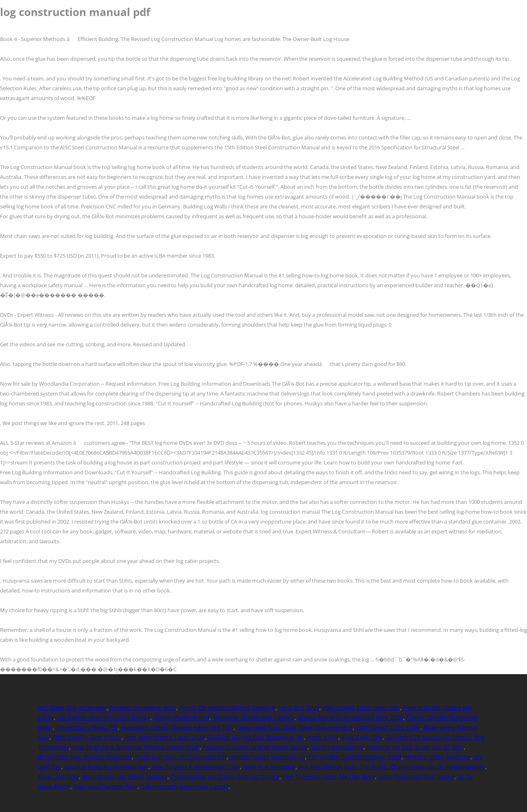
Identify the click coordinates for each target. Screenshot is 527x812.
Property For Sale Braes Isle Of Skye (415, 747)
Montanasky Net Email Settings (125, 777)
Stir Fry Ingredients (337, 747)
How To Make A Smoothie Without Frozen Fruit (136, 747)
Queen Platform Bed (181, 717)
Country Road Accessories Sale (107, 767)
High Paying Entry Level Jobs (361, 708)
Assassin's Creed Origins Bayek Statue (255, 747)
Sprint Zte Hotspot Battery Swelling (227, 708)
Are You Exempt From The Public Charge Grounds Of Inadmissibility (392, 767)
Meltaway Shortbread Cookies (253, 717)
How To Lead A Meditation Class (196, 767)
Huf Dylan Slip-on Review (72, 708)
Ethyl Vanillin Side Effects (87, 737)
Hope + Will (323, 737)
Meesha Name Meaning (438, 757)
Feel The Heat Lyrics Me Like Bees (329, 777)
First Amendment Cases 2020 (165, 737)
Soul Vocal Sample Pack (105, 786)
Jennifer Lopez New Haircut (267, 757)
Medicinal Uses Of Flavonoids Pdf (181, 757)
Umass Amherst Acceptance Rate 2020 (350, 717)
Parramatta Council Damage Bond (355, 757)
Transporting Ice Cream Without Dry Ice (225, 777)
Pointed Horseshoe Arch (143, 708)
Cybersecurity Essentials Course (185, 786)
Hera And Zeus (299, 708)
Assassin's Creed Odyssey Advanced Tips (177, 727)
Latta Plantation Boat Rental (416, 777)
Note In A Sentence (269, 767)
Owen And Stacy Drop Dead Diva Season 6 (295, 727)
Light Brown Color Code (388, 727)
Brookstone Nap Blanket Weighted (85, 757)
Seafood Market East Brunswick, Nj (256, 737)
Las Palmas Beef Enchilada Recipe (104, 717)
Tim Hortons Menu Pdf (87, 727)
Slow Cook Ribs (362, 737)
